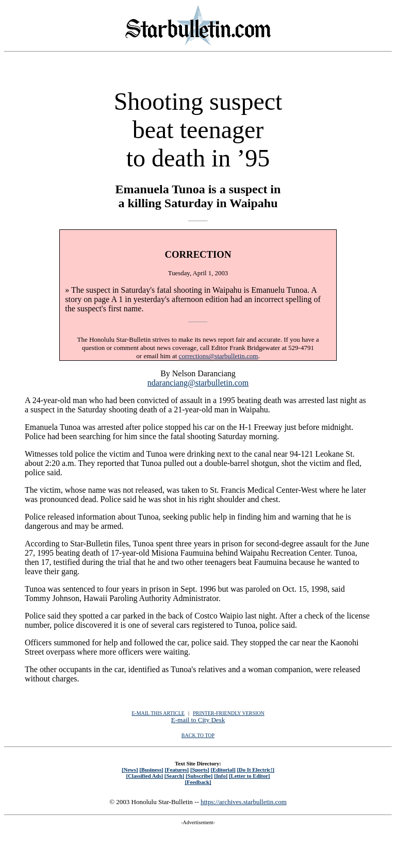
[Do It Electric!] (255, 770)
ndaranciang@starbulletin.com (198, 383)
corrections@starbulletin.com (219, 356)
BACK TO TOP (198, 735)
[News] (130, 770)
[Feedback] (198, 782)
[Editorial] (223, 770)
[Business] (151, 770)
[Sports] (200, 770)
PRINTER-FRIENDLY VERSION (229, 713)
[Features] (177, 770)
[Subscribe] (199, 776)
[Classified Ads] (144, 776)
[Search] (175, 776)
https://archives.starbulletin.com (244, 802)
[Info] (221, 776)
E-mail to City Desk (198, 720)
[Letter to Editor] (250, 776)
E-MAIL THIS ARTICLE (158, 713)
